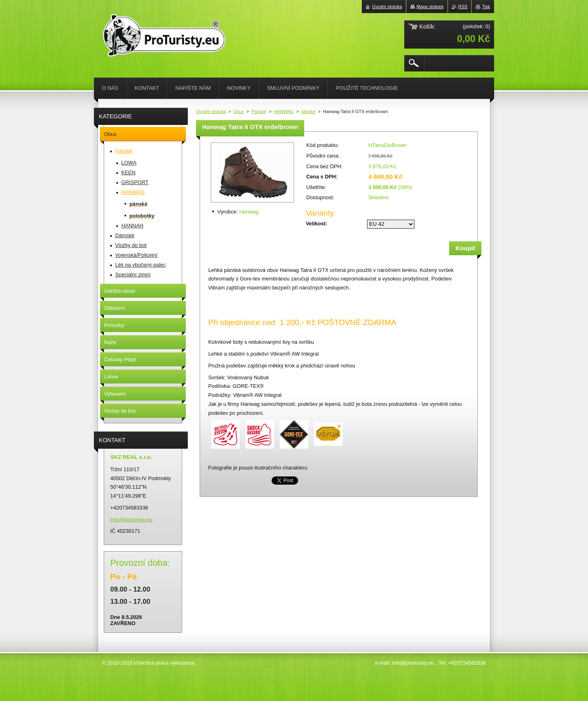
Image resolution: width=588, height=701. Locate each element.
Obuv (239, 111)
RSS (463, 7)
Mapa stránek (430, 7)
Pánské (259, 111)
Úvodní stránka (211, 111)
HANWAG (284, 111)
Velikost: (317, 224)
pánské (308, 111)
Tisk (486, 7)
